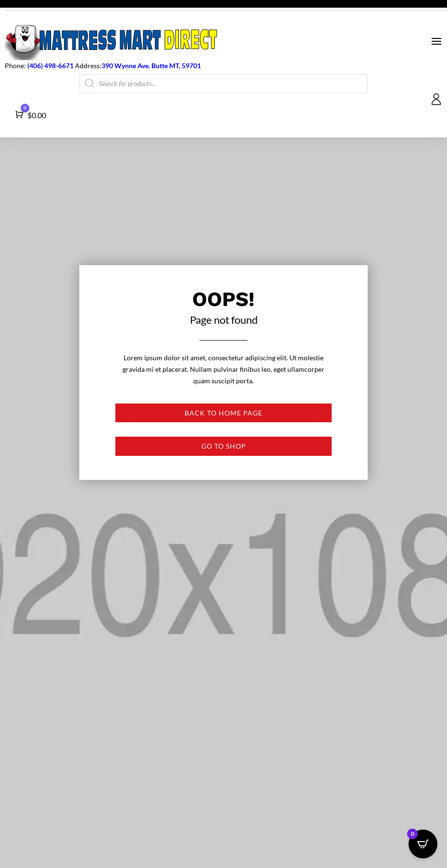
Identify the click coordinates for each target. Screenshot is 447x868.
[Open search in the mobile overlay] (223, 84)
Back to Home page (223, 413)
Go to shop (224, 446)
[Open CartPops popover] (423, 844)
